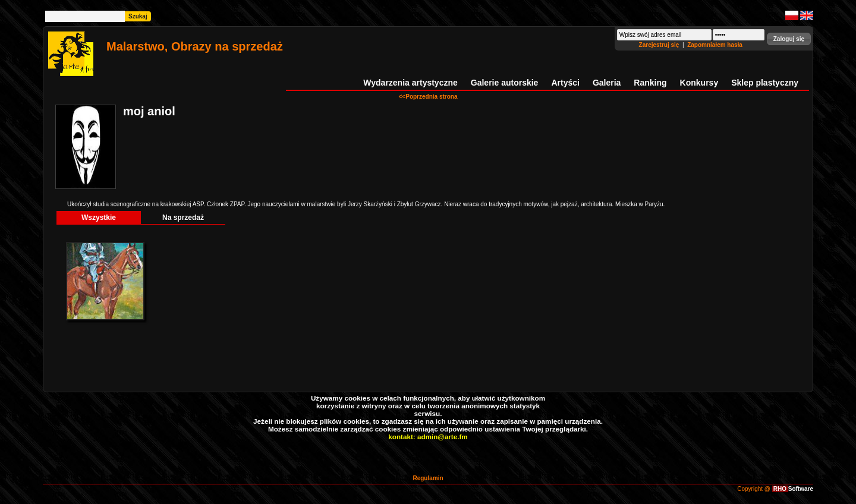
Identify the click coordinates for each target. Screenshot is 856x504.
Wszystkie (99, 218)
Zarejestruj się (660, 45)
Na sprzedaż (183, 218)
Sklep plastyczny (765, 83)
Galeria (607, 83)
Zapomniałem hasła (715, 45)
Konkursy (699, 83)
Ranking (650, 83)
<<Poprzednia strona (428, 97)
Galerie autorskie (505, 83)
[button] (789, 39)
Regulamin (428, 478)
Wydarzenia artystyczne (410, 83)
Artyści (565, 83)
